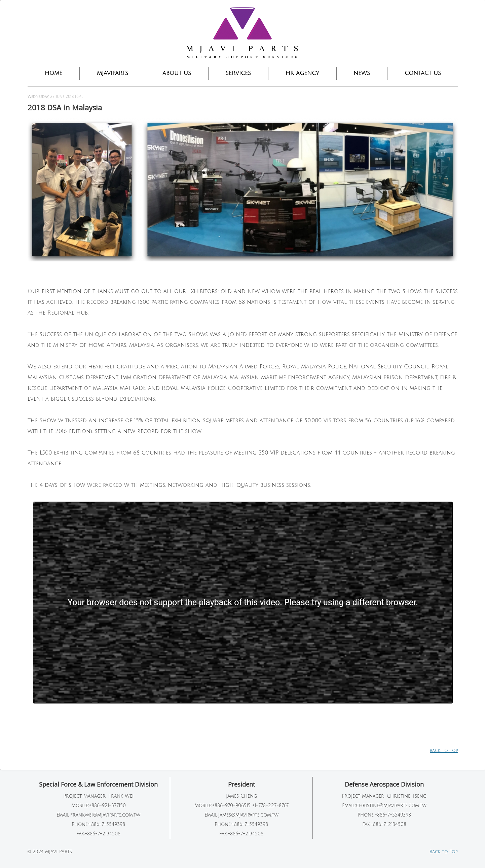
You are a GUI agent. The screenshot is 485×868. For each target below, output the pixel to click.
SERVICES (238, 73)
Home (53, 73)
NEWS (362, 73)
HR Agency (302, 73)
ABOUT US (177, 73)
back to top (444, 751)
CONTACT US (423, 73)
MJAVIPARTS (113, 73)
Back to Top (444, 852)
